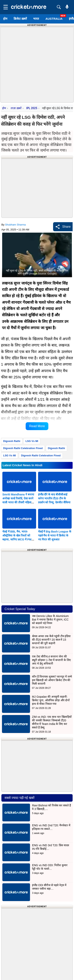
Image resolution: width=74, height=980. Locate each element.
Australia (54, 19)
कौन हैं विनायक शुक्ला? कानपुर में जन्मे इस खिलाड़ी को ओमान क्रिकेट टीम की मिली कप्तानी (52, 680)
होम (5, 19)
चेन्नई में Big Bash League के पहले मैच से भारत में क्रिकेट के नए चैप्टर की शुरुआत (55, 535)
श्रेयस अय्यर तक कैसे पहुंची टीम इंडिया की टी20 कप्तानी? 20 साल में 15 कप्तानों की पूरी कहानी (51, 640)
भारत (36, 19)
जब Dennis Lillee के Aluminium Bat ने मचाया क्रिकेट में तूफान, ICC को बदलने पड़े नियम (50, 620)
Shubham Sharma (15, 225)
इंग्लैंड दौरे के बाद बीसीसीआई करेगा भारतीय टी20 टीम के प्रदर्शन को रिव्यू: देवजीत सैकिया (54, 498)
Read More (37, 426)
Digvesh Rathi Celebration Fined (23, 448)
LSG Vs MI (32, 441)
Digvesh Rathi (12, 441)
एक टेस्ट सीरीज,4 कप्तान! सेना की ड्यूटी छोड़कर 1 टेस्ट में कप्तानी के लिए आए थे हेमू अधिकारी (51, 660)
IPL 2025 (32, 108)
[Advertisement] (37, 64)
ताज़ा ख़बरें (16, 108)
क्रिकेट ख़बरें (20, 19)
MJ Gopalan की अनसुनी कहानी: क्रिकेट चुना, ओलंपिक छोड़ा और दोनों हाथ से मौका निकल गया (51, 700)
